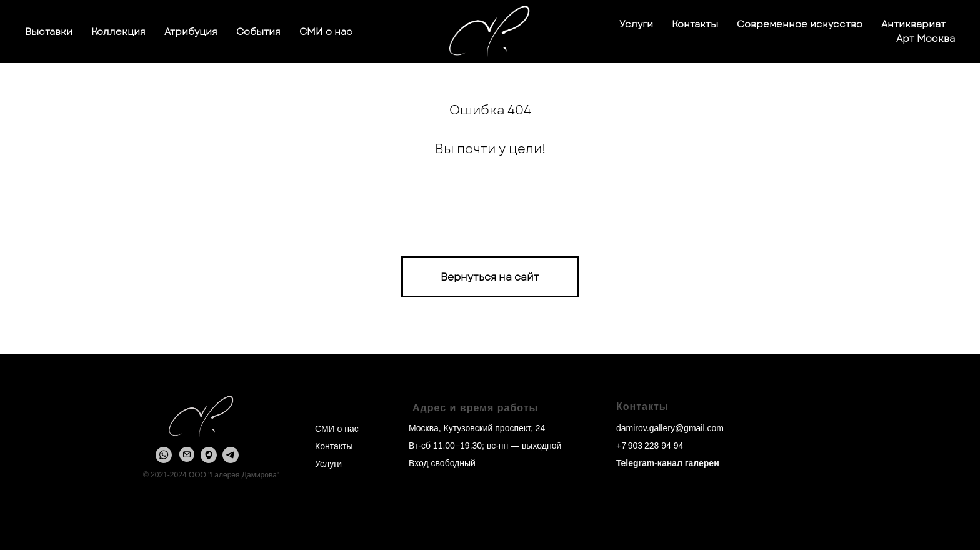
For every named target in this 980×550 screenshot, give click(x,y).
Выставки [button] (49, 32)
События (258, 32)
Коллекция (118, 32)
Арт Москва (926, 39)
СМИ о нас (326, 32)
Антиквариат (913, 24)
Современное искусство (800, 24)
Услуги (636, 24)
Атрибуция (191, 32)
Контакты (695, 24)
